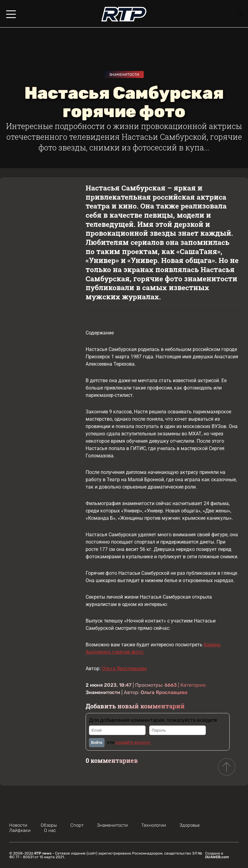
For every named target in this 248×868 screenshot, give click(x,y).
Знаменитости (124, 75)
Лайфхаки (20, 830)
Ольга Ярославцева (124, 669)
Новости (18, 825)
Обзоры (49, 825)
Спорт (77, 825)
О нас (50, 830)
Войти (97, 743)
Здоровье (190, 825)
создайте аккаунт (133, 742)
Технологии (154, 825)
